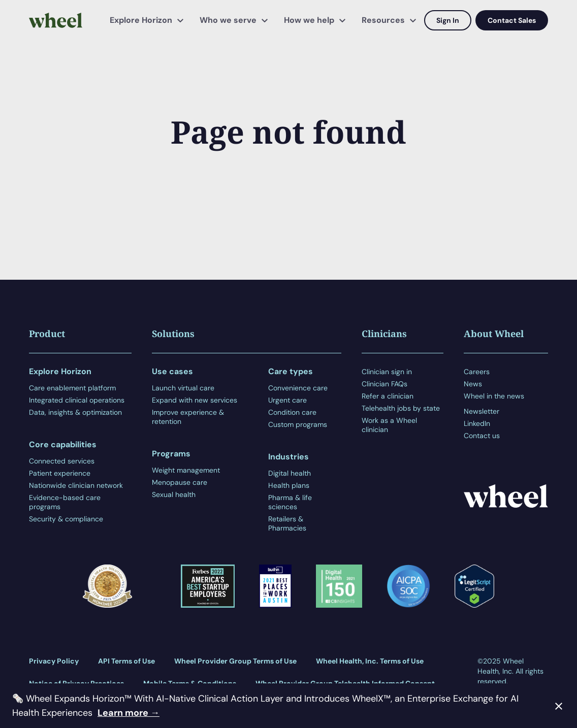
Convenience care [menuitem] (298, 388)
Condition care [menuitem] (292, 412)
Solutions (173, 334)
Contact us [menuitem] (482, 436)
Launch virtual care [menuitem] (183, 388)
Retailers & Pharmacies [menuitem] (287, 523)
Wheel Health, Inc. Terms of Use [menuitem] (370, 661)
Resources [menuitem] (383, 20)
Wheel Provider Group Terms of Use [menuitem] (235, 661)
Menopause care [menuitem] (180, 482)
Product (47, 334)
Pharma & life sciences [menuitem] (290, 502)
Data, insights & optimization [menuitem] (75, 412)
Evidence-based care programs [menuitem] (65, 502)
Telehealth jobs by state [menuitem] (401, 408)
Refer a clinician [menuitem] (388, 396)
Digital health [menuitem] (290, 473)
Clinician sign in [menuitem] (387, 372)
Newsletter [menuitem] (482, 411)
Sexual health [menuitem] (174, 494)
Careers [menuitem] (477, 372)
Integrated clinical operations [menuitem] (77, 400)
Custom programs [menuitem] (298, 424)
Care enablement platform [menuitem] (72, 388)
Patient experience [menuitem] (60, 473)
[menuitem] (494, 404)
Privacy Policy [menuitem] (54, 661)
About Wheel (494, 334)
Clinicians (384, 334)
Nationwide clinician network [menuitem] (76, 485)
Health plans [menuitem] (289, 485)
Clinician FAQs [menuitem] (384, 384)
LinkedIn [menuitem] (477, 423)
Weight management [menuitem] (186, 470)
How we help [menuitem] (309, 20)
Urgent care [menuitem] (287, 400)
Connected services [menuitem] (62, 461)
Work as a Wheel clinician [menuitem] (389, 425)
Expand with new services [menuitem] (195, 400)
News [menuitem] (473, 384)
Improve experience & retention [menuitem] (188, 417)
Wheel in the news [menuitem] (494, 396)
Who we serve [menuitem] (228, 20)
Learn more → (129, 713)
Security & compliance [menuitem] (66, 519)
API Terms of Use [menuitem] (126, 661)
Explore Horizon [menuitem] (141, 20)
